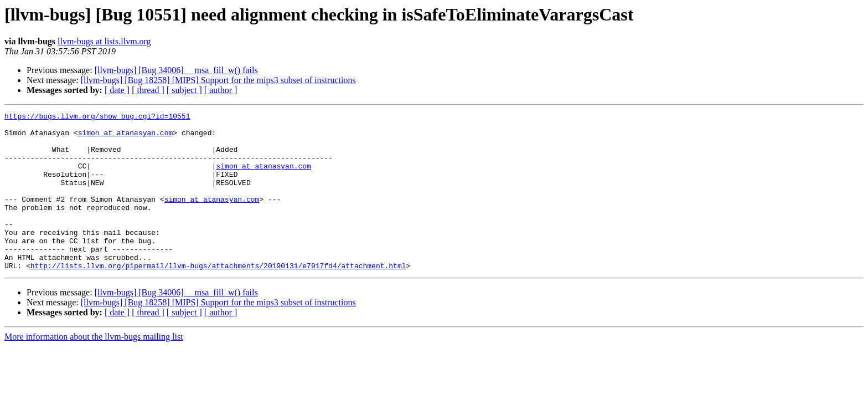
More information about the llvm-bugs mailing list (94, 368)
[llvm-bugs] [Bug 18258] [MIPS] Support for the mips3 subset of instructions (218, 80)
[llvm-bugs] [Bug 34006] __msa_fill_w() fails (176, 70)
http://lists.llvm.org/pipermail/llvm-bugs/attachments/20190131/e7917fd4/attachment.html (218, 297)
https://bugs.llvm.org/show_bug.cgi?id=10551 (97, 117)
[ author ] (221, 90)
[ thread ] (148, 90)
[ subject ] (184, 90)
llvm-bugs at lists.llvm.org (104, 41)
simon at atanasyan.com (126, 137)
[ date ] (117, 90)
